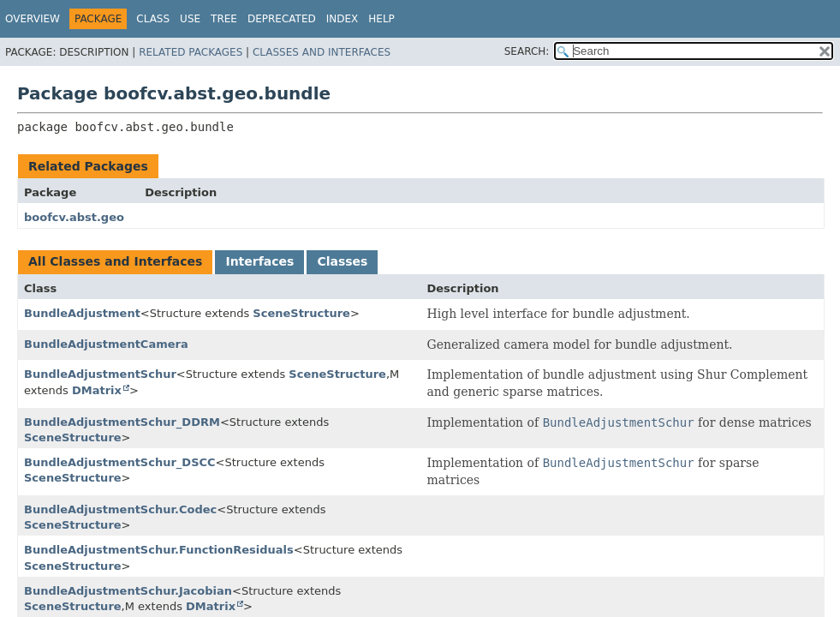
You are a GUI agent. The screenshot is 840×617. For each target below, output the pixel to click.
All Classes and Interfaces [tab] (115, 261)
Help (381, 19)
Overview (33, 19)
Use (190, 19)
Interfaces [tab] (259, 261)
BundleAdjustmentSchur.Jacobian (128, 591)
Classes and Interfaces (322, 52)
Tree (224, 19)
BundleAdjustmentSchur (100, 374)
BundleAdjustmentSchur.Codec (120, 509)
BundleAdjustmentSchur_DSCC (120, 462)
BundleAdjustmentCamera (106, 344)
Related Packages (191, 52)
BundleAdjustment (82, 313)
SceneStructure (301, 313)
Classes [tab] (342, 261)
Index (343, 19)
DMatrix (97, 390)
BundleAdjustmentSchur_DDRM (122, 422)
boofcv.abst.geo (74, 217)
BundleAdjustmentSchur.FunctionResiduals (159, 550)
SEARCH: (527, 51)
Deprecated (282, 19)
